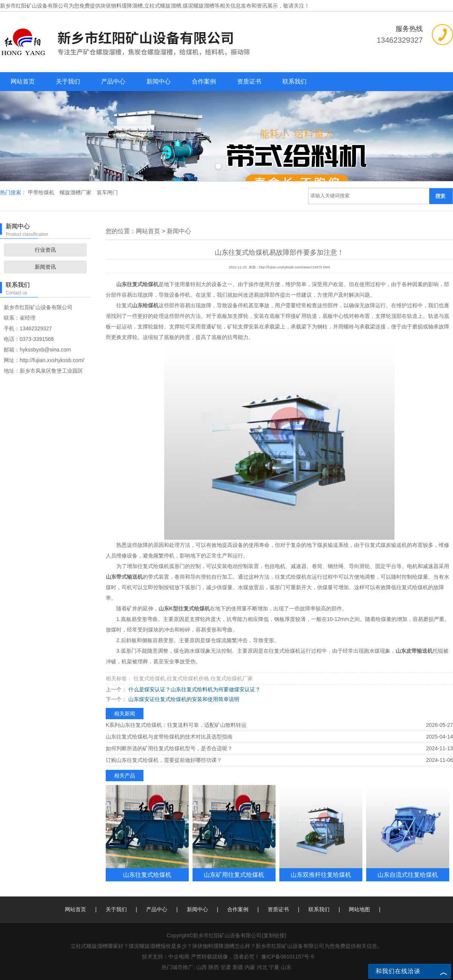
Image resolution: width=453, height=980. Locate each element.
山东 (286, 967)
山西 (202, 967)
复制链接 (274, 935)
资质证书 (249, 81)
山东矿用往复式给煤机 (234, 875)
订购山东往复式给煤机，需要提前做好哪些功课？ (164, 760)
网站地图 (359, 909)
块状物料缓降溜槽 (122, 6)
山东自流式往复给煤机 (408, 875)
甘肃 (226, 967)
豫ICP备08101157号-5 (288, 957)
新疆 (238, 967)
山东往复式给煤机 (147, 875)
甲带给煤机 (42, 192)
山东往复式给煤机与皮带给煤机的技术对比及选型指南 (169, 737)
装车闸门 (107, 192)
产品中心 (113, 81)
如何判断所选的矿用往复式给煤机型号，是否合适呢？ (169, 748)
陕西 (214, 967)
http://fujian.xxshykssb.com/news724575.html (294, 267)
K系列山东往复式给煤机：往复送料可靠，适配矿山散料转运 (176, 725)
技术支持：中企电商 (166, 957)
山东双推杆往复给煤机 (321, 875)
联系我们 (294, 81)
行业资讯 (45, 250)
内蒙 (250, 967)
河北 (262, 967)
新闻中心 (159, 81)
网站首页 (23, 81)
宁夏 (274, 967)
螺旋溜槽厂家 (76, 192)
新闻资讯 (45, 267)
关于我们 (68, 81)
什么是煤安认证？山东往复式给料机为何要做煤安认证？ (194, 689)
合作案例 (204, 81)
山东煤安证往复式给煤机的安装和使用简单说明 (183, 699)
